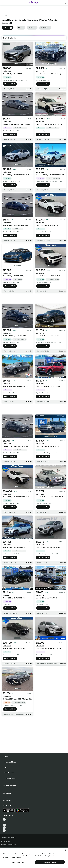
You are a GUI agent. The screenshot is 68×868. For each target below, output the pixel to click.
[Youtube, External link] (4, 825)
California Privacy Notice (9, 845)
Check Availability (10, 84)
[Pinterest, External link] (4, 830)
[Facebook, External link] (4, 822)
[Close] (66, 850)
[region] (34, 858)
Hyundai (4, 16)
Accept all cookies (50, 862)
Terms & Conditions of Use (9, 838)
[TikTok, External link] (4, 819)
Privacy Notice (6, 841)
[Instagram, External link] (4, 828)
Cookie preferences (18, 862)
